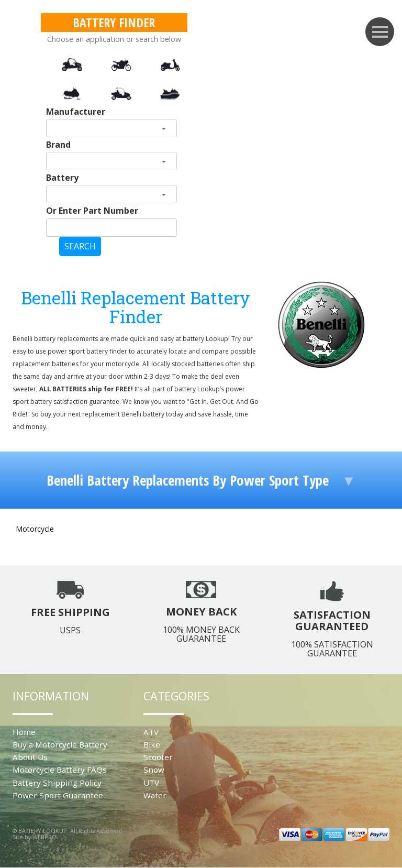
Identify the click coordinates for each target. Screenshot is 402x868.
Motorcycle (35, 529)
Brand (58, 145)
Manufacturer (76, 112)
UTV (151, 783)
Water (155, 795)
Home (24, 732)
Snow (154, 770)
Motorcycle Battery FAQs (60, 770)
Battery (62, 178)
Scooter (158, 757)
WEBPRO (44, 837)
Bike (152, 744)
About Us (30, 757)
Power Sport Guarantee (58, 795)
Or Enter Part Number (92, 211)
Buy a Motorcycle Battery (60, 744)
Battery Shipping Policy (57, 783)
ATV (151, 732)
